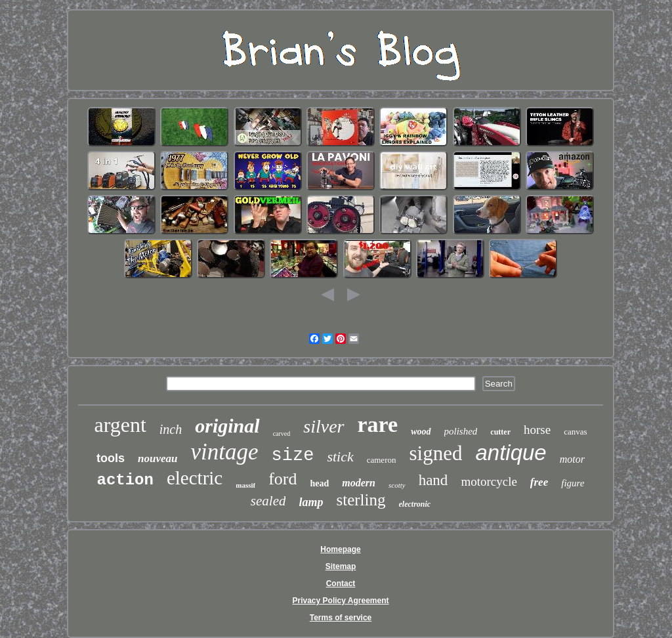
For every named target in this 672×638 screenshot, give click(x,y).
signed (435, 453)
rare (378, 424)
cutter (500, 432)
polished (461, 431)
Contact (341, 584)
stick (340, 457)
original (227, 426)
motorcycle (489, 481)
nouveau (157, 458)
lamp (311, 502)
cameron (382, 460)
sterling (361, 500)
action (125, 480)
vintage (225, 452)
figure (573, 483)
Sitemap (341, 566)
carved (282, 434)
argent (120, 425)
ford (283, 479)
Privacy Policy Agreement (341, 601)
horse (537, 430)
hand (433, 480)
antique (511, 453)
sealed (268, 501)
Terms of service (341, 618)
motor (572, 459)
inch (171, 429)
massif (245, 485)
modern (359, 483)
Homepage (340, 549)
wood (421, 432)
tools (111, 458)
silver (324, 426)
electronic (415, 504)
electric (195, 478)
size (293, 456)
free (539, 482)
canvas (575, 432)
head (320, 483)
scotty (397, 485)
